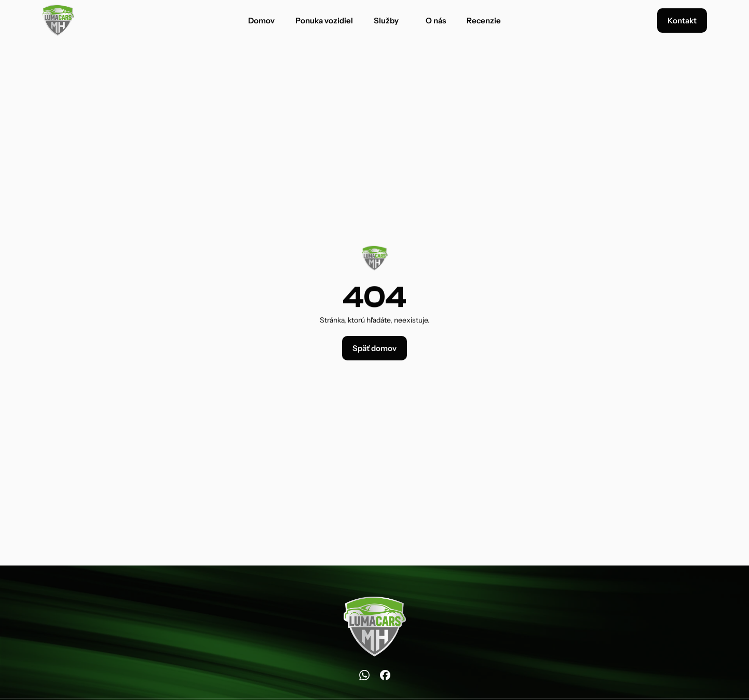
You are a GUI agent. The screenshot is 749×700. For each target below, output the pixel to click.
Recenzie (484, 21)
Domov (261, 21)
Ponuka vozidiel (324, 21)
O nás (436, 21)
